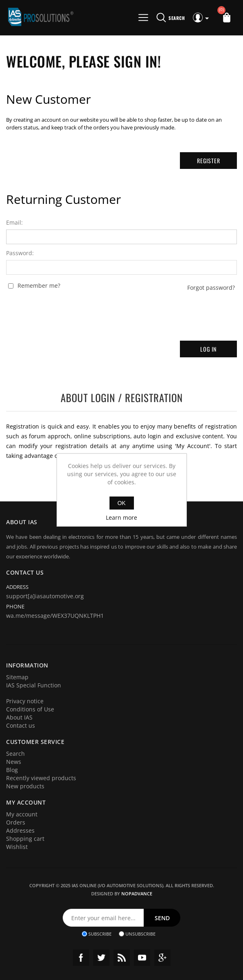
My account (22, 814)
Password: (20, 253)
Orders (16, 822)
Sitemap (17, 677)
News (14, 762)
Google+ (162, 958)
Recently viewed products (41, 778)
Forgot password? (211, 288)
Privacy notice (25, 701)
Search (15, 754)
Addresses (20, 830)
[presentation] (122, 313)
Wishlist (17, 847)
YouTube (142, 958)
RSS (122, 958)
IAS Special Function (34, 685)
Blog (12, 770)
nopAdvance (137, 894)
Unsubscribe (140, 934)
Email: (14, 223)
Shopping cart (25, 839)
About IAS (19, 717)
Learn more (121, 517)
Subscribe (100, 934)
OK (121, 503)
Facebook (81, 958)
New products (25, 786)
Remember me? (39, 286)
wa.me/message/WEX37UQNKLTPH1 (55, 616)
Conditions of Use (30, 709)
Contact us (21, 725)
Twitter (101, 958)
